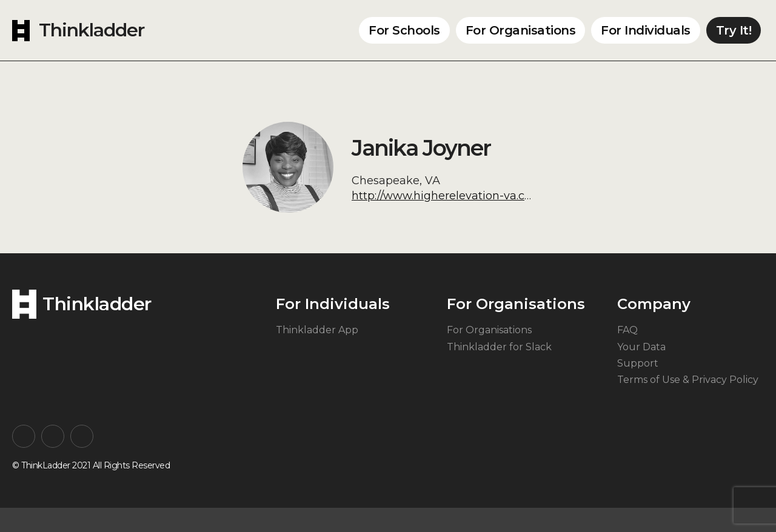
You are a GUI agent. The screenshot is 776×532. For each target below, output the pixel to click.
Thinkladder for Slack (499, 347)
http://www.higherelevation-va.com (447, 196)
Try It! (734, 30)
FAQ (627, 330)
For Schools (404, 30)
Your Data (641, 347)
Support (638, 363)
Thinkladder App (317, 330)
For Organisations (521, 30)
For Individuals (646, 30)
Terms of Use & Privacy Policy (688, 380)
